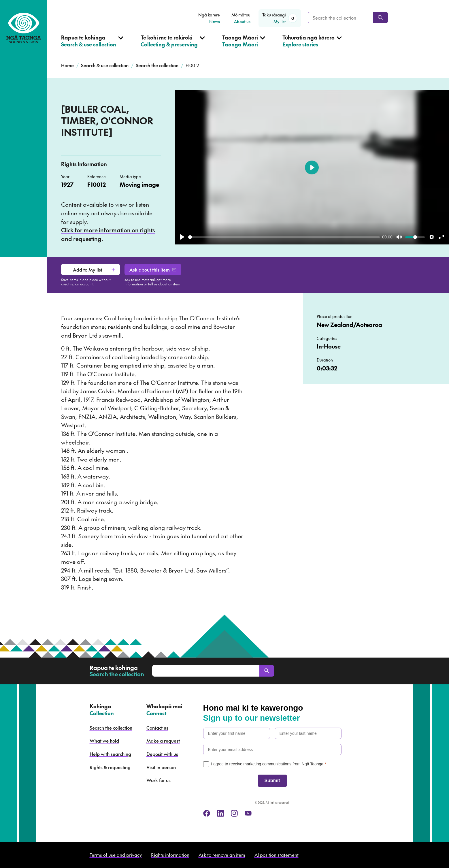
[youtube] (248, 813)
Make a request (163, 741)
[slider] (284, 237)
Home (67, 65)
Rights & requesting (110, 767)
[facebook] (207, 813)
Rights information (170, 855)
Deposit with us (162, 754)
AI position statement (277, 855)
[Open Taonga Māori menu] (244, 46)
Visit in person (161, 767)
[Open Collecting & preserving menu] (173, 46)
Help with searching (110, 754)
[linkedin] (220, 813)
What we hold (104, 741)
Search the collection (157, 65)
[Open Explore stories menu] (312, 46)
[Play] (182, 237)
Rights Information (84, 164)
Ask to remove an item (222, 855)
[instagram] (234, 813)
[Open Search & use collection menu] (92, 46)
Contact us (157, 728)
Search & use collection (105, 65)
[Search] (380, 18)
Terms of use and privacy (116, 855)
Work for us (159, 780)
